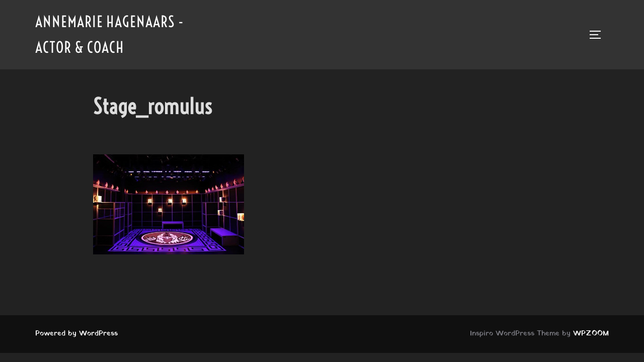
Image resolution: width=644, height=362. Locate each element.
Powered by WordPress (76, 334)
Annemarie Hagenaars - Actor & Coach (110, 34)
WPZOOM (591, 334)
